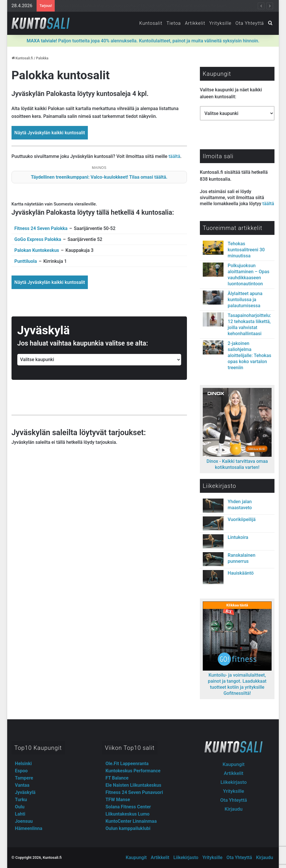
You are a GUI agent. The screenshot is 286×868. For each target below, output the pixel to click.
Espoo (21, 771)
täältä (174, 156)
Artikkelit (195, 23)
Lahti (20, 814)
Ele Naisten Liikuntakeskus (133, 785)
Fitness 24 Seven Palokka (41, 228)
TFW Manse (118, 800)
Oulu (20, 807)
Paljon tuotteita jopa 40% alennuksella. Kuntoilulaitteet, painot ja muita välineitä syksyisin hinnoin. (143, 41)
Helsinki (23, 764)
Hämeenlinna (29, 828)
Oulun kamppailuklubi (128, 828)
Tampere (24, 778)
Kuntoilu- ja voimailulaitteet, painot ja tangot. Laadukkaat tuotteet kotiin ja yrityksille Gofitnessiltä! (237, 681)
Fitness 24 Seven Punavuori (134, 792)
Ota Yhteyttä (250, 23)
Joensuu (24, 821)
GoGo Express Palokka (38, 239)
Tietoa (174, 23)
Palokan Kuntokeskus (37, 250)
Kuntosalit (151, 23)
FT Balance (117, 778)
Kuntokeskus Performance (133, 771)
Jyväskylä (25, 792)
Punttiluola (26, 261)
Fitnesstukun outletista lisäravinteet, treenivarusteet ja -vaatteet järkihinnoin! (131, 6)
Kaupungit (234, 764)
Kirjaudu (234, 809)
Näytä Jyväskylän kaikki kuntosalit (50, 133)
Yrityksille (220, 23)
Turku (21, 800)
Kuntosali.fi (22, 58)
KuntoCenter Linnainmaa (131, 821)
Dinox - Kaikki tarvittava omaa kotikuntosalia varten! (237, 461)
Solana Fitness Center (128, 807)
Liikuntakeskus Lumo (127, 814)
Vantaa (22, 785)
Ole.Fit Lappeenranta (127, 764)
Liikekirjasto (233, 782)
